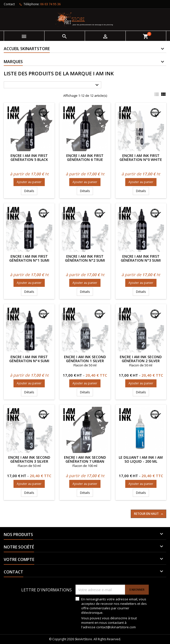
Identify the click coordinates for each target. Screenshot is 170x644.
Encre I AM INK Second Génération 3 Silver (29, 459)
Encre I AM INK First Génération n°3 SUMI (141, 258)
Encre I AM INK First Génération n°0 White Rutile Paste (141, 160)
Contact (9, 4)
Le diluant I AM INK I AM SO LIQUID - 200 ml (141, 459)
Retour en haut (149, 514)
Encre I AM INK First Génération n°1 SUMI (29, 258)
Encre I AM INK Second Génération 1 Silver (85, 359)
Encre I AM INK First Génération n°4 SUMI (29, 359)
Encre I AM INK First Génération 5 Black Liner (29, 160)
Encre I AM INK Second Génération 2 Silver (141, 359)
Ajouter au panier (29, 182)
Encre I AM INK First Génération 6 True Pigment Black (85, 160)
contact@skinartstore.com (116, 627)
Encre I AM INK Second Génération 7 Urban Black (85, 461)
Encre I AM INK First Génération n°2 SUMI (85, 258)
